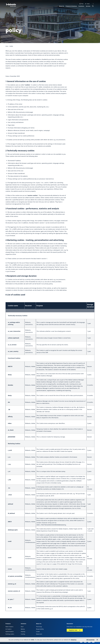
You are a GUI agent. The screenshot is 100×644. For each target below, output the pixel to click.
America (74, 640)
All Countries (90, 640)
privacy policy (49, 284)
